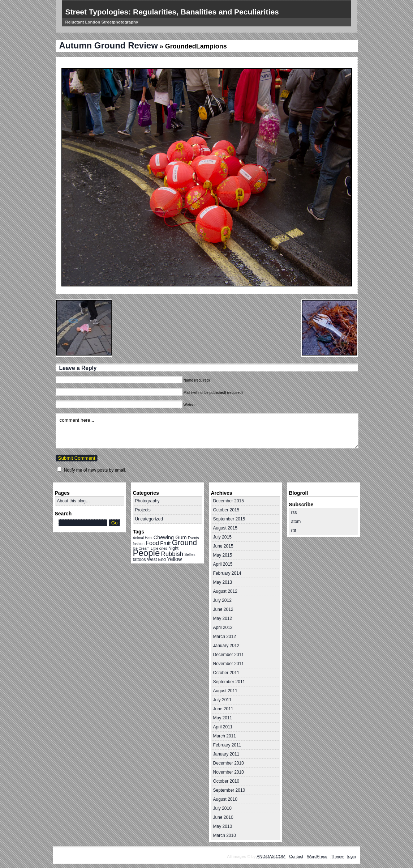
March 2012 (225, 637)
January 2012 (226, 646)
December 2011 (229, 655)
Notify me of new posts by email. (95, 470)
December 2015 (229, 501)
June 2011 (223, 709)
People (147, 553)
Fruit (165, 543)
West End (156, 559)
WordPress (317, 856)
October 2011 (226, 673)
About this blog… (74, 501)
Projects (143, 510)
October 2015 (226, 510)
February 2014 (227, 573)
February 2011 (227, 745)
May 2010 (223, 826)
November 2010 (229, 772)
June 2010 (223, 817)
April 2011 (223, 727)
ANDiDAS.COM (271, 856)
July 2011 (222, 700)
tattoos (139, 559)
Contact (296, 856)
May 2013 (223, 582)
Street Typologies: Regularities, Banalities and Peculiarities (172, 12)
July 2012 (222, 600)
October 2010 (226, 781)
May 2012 (223, 618)
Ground (184, 542)
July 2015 (222, 537)
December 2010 (229, 763)
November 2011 (229, 664)
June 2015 (223, 546)
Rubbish (172, 554)
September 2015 (229, 519)
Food (152, 543)
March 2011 (225, 736)
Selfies (190, 555)
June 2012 (223, 609)
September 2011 (229, 682)
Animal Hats (143, 538)
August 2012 (225, 591)
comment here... (207, 431)
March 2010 (225, 835)
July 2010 (222, 808)
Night (173, 548)
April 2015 (223, 564)
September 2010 (229, 790)
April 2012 (223, 627)
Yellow (174, 559)
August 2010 (225, 799)
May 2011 (223, 718)
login (352, 856)
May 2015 (223, 555)
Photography (147, 501)
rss (294, 512)
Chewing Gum (170, 537)
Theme (337, 856)
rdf (294, 531)
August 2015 (225, 528)
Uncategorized (149, 519)
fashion (139, 544)
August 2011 (225, 691)
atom (296, 522)
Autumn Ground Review (109, 45)
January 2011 (226, 754)
